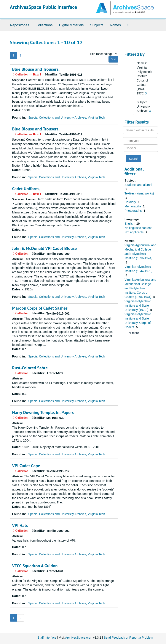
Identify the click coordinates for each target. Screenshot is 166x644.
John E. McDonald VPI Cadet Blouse (44, 248)
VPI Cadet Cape (26, 466)
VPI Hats (20, 525)
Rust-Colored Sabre (30, 368)
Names (115, 25)
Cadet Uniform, (26, 189)
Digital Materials (71, 25)
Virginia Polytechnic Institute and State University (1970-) (138, 306)
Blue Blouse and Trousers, (36, 69)
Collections (44, 25)
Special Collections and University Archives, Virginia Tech (67, 118)
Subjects (97, 25)
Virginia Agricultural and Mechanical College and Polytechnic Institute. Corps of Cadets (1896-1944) (140, 288)
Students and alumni (138, 185)
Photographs (133, 211)
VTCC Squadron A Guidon (35, 566)
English (130, 224)
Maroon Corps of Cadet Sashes (40, 308)
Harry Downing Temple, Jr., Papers (43, 412)
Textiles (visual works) (139, 193)
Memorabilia (133, 206)
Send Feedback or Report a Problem (128, 638)
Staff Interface (47, 638)
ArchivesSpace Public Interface (43, 7)
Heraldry (131, 202)
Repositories (20, 25)
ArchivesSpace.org (78, 638)
